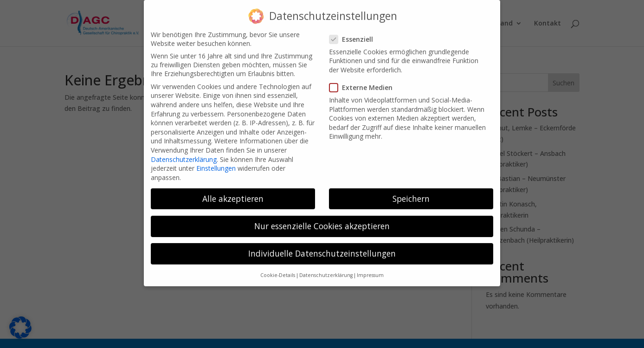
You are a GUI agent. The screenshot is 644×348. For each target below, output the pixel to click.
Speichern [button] (411, 192)
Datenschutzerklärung (184, 152)
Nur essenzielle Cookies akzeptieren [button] (322, 219)
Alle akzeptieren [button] (233, 192)
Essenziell (355, 32)
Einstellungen (216, 161)
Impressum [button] (370, 268)
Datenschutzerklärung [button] (326, 268)
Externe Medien (365, 81)
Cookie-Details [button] (278, 268)
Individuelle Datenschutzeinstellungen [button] (322, 246)
